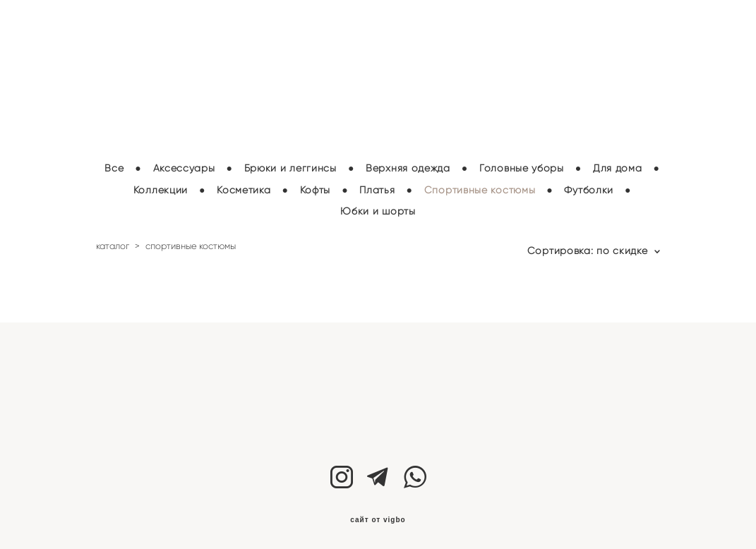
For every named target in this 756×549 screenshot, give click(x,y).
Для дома (618, 164)
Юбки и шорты (378, 208)
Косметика (244, 186)
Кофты (316, 186)
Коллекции (161, 186)
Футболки (589, 186)
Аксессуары (184, 164)
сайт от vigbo (378, 516)
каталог (113, 242)
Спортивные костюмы (480, 186)
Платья (377, 186)
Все (114, 164)
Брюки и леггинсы (290, 164)
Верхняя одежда (408, 164)
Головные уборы (522, 164)
